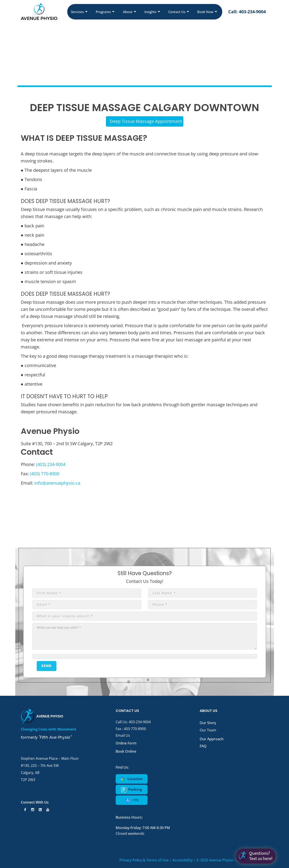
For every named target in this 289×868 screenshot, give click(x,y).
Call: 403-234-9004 (247, 12)
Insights (152, 12)
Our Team (208, 730)
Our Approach (212, 739)
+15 (132, 800)
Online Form (126, 743)
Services (79, 12)
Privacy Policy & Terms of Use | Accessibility (156, 860)
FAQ (203, 746)
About (130, 12)
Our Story (208, 723)
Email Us (123, 735)
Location (132, 779)
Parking (132, 790)
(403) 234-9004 (51, 464)
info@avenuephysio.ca (57, 483)
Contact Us (179, 12)
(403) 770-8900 (45, 474)
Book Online (126, 751)
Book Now (207, 12)
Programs (105, 12)
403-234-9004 (140, 722)
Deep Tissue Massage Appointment (146, 121)
